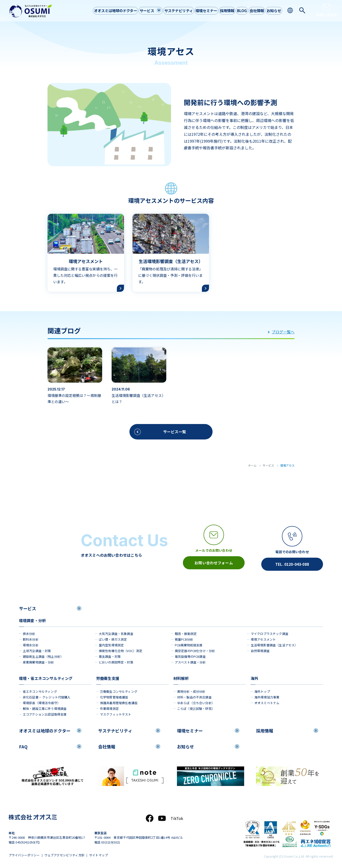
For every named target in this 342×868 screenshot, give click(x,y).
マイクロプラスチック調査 (270, 632)
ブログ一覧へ (281, 332)
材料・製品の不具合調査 (194, 696)
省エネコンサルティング (40, 690)
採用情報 (218, 11)
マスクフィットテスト (116, 713)
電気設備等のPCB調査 (190, 655)
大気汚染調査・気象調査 (116, 632)
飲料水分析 (31, 638)
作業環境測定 (109, 707)
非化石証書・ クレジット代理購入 (47, 696)
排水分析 (29, 632)
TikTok (177, 817)
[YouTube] (162, 817)
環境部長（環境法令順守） (42, 702)
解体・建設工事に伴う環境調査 (45, 707)
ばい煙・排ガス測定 (113, 638)
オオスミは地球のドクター (96, 11)
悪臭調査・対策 (110, 655)
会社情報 (253, 11)
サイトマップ (101, 855)
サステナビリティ (164, 11)
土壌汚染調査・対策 (37, 650)
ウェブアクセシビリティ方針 (66, 855)
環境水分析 (31, 644)
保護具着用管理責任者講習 (119, 702)
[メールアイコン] (214, 547)
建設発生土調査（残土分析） (43, 655)
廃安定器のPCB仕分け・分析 (195, 650)
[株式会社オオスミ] (31, 11)
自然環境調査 (260, 650)
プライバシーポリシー (24, 855)
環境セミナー (195, 11)
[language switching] (290, 10)
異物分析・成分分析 (191, 690)
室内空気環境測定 (111, 644)
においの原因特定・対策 (116, 661)
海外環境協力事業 (267, 696)
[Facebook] (150, 817)
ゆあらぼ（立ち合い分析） (196, 702)
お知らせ (273, 11)
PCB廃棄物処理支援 (189, 644)
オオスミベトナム (267, 702)
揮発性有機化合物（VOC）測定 (121, 650)
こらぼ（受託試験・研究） (196, 707)
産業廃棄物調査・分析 (38, 661)
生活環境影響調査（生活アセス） (274, 644)
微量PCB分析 (184, 638)
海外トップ (262, 690)
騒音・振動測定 (186, 632)
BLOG (235, 11)
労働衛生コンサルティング (119, 690)
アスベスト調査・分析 (190, 661)
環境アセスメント (263, 638)
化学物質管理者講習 (114, 696)
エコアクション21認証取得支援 (45, 713)
